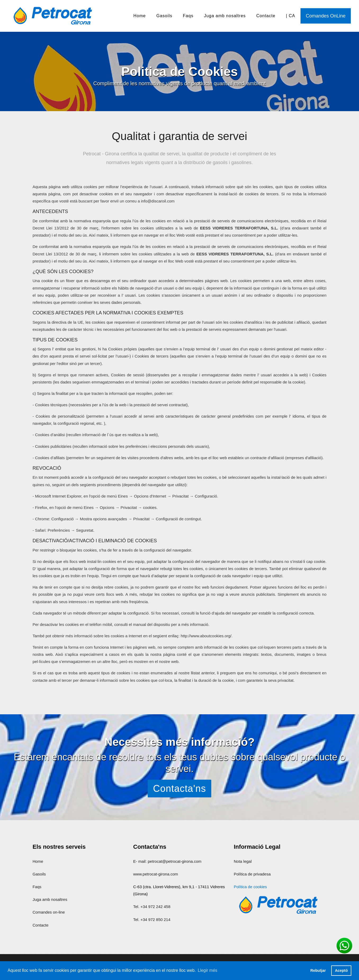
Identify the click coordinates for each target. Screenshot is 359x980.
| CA (291, 16)
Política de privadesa (252, 874)
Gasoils (164, 16)
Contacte (266, 16)
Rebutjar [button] (318, 970)
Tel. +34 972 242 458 (152, 907)
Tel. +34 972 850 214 (152, 920)
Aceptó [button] (341, 970)
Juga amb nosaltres (225, 16)
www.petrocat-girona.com (156, 874)
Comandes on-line (49, 912)
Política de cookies (250, 887)
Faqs (188, 16)
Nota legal (243, 861)
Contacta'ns (179, 789)
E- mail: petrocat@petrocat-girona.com (167, 861)
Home (140, 16)
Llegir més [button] (208, 970)
